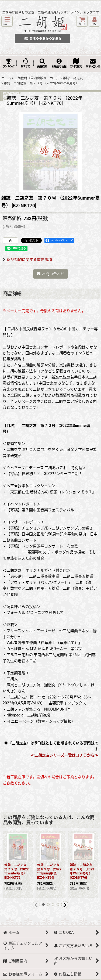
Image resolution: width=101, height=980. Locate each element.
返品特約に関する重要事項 (27, 260)
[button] (7, 21)
